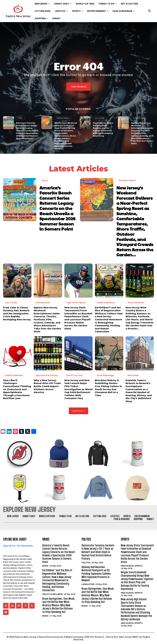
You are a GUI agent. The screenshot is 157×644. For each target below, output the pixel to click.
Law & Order (100, 118)
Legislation (88, 584)
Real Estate (133, 375)
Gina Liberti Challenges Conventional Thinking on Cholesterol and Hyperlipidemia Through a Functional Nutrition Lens (17, 389)
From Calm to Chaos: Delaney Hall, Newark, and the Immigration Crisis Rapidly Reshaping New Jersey (103, 129)
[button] (149, 11)
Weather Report (63, 118)
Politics (86, 563)
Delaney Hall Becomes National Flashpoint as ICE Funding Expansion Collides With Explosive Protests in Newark (96, 574)
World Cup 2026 (75, 375)
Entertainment (139, 118)
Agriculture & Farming (47, 375)
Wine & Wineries (136, 303)
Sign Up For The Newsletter (18, 546)
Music (20, 118)
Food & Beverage (105, 375)
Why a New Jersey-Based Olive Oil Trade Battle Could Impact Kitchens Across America (47, 386)
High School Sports (76, 303)
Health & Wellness (106, 303)
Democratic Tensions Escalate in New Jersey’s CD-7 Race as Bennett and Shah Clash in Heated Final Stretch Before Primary (98, 552)
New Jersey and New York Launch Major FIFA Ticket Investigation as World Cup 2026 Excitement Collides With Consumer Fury (78, 389)
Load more (78, 411)
